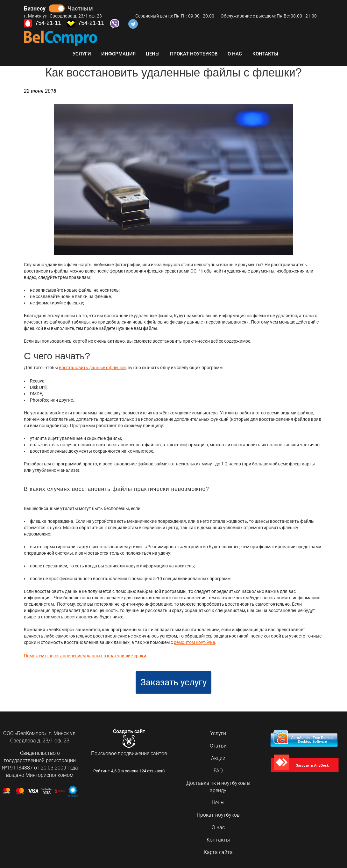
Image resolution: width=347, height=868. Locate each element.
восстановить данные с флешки (92, 368)
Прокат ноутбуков (194, 54)
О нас (235, 54)
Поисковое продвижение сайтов (129, 752)
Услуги (82, 54)
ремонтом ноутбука (195, 642)
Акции (218, 757)
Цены (153, 54)
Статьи (218, 744)
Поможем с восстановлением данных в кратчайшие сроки (85, 655)
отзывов (155, 770)
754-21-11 (42, 23)
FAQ (218, 769)
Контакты (265, 54)
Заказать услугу (173, 681)
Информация (118, 54)
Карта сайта (218, 851)
